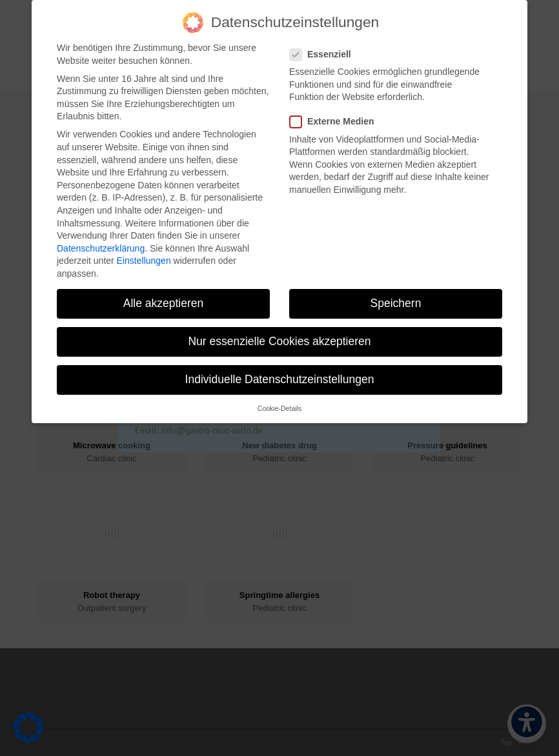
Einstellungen (144, 255)
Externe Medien (337, 116)
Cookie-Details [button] (279, 403)
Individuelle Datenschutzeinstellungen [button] (280, 373)
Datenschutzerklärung (101, 243)
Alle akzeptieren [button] (164, 297)
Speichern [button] (396, 297)
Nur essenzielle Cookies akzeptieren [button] (279, 335)
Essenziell (326, 49)
